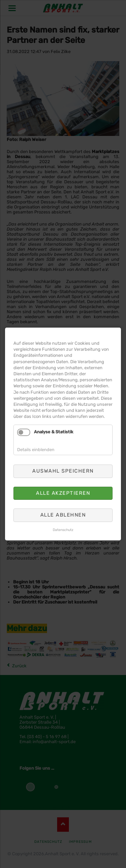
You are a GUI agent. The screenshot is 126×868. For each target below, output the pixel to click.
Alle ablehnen (63, 515)
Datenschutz (63, 530)
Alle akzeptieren (63, 493)
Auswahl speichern (63, 471)
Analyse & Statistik (54, 432)
